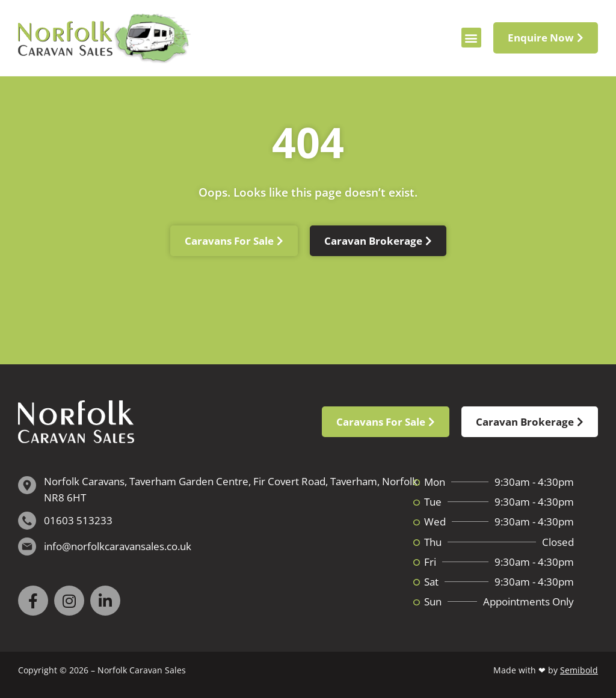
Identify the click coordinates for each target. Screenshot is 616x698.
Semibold (579, 670)
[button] (471, 38)
